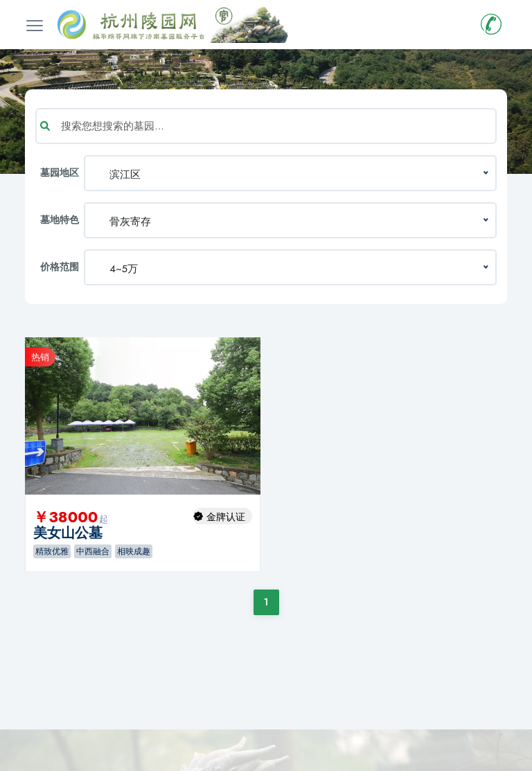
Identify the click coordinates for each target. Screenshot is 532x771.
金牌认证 (226, 517)
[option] (143, 416)
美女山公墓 (68, 533)
